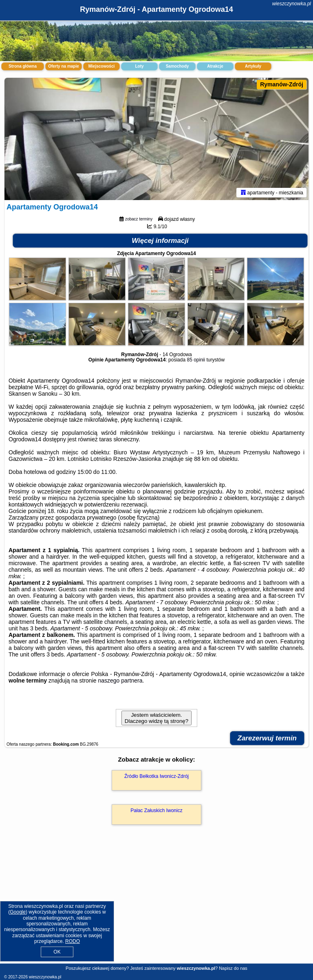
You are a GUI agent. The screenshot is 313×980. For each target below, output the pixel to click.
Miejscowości (101, 66)
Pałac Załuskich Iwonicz (156, 810)
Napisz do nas (233, 968)
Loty (139, 66)
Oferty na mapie (64, 66)
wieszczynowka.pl (292, 4)
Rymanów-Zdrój (282, 84)
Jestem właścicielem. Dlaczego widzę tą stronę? (156, 718)
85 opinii (196, 360)
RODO (73, 941)
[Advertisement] (156, 903)
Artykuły (253, 66)
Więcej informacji (160, 241)
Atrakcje (215, 66)
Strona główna (23, 66)
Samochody (177, 66)
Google (18, 912)
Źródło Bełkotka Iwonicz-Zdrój (156, 776)
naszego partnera (120, 680)
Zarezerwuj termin (267, 738)
